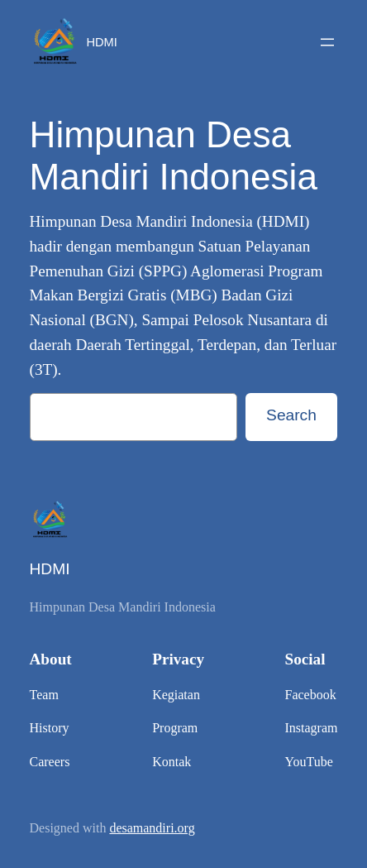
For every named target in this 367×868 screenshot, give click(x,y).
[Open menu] (327, 42)
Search (291, 415)
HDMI (101, 42)
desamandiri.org (152, 828)
